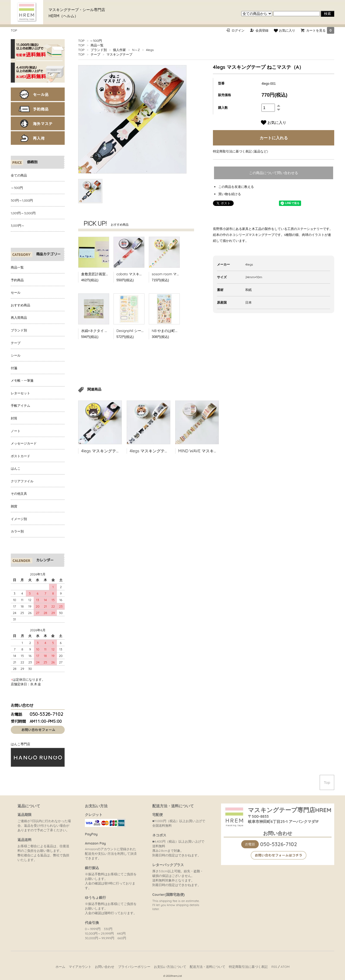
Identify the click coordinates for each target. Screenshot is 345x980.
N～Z (136, 50)
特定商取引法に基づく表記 (248, 967)
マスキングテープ (119, 54)
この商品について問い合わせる (274, 173)
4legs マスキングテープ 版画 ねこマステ (166, 451)
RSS (274, 967)
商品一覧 (97, 45)
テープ (95, 54)
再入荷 (38, 138)
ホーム (60, 967)
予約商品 (38, 109)
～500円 (96, 41)
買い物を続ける (230, 194)
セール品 (38, 94)
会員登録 (262, 30)
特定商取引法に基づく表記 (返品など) (240, 151)
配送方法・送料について (208, 967)
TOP (14, 30)
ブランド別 (99, 50)
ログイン (238, 30)
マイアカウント (80, 967)
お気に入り (284, 30)
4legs (150, 50)
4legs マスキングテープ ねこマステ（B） (119, 451)
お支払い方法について (170, 967)
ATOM (285, 967)
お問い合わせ (105, 967)
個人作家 (119, 50)
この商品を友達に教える (236, 187)
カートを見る (320, 30)
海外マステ (38, 123)
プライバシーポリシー (134, 967)
